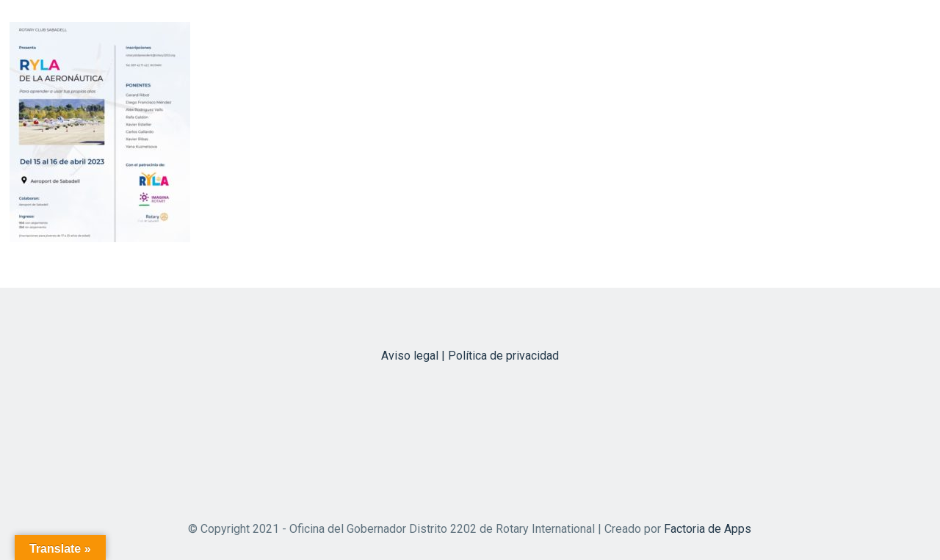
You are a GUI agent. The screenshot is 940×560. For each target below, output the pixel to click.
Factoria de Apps (708, 529)
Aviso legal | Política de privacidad (470, 356)
